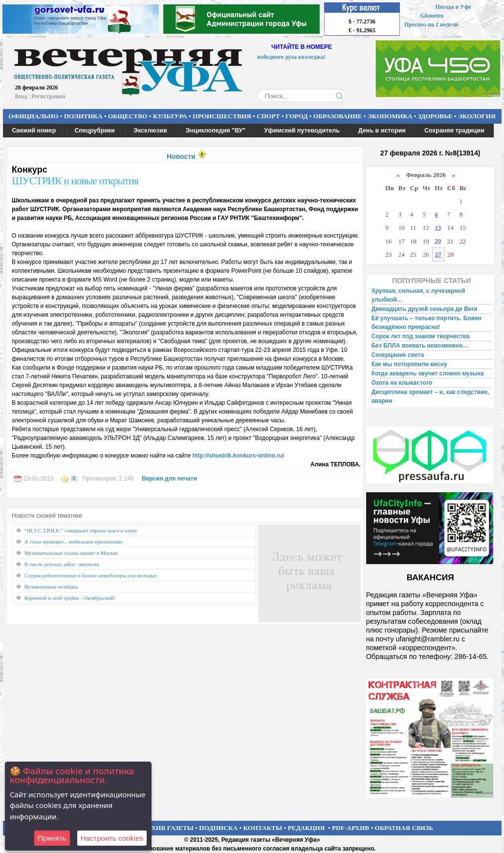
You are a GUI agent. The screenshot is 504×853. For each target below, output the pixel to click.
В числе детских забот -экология (62, 564)
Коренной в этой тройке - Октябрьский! (70, 598)
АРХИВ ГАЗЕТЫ (168, 828)
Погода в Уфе (453, 7)
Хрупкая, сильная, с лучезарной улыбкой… (418, 295)
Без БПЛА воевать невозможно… (420, 346)
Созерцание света (398, 355)
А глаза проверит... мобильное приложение (74, 542)
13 (438, 228)
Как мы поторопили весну (409, 364)
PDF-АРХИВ (351, 828)
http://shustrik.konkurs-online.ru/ (238, 456)
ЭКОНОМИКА (390, 116)
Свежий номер (34, 131)
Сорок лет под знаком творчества (421, 336)
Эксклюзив (150, 131)
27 (438, 254)
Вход (21, 96)
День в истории (382, 131)
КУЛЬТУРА (170, 116)
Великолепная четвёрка (51, 587)
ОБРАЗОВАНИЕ (338, 116)
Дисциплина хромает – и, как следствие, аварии (430, 396)
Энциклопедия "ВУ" (216, 131)
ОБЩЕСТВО (128, 116)
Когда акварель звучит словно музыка (428, 373)
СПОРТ (268, 116)
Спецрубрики (95, 131)
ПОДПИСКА (218, 828)
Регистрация (48, 96)
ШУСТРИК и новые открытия (75, 181)
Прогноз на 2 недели (431, 24)
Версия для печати (169, 479)
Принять (52, 838)
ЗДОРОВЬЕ (435, 116)
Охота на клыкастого (402, 383)
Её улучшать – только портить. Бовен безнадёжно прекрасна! (427, 323)
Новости (181, 156)
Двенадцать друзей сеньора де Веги (425, 309)
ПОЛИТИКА (83, 116)
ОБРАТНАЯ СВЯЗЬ (404, 828)
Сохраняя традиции (454, 131)
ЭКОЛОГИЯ (477, 116)
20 (438, 241)
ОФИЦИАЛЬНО (33, 116)
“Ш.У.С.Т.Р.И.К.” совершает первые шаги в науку (81, 530)
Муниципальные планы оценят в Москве (71, 553)
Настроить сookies (112, 838)
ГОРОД (296, 116)
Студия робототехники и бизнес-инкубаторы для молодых (91, 575)
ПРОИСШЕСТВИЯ (222, 116)
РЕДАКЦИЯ (306, 828)
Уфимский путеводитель (302, 131)
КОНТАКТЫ (263, 828)
